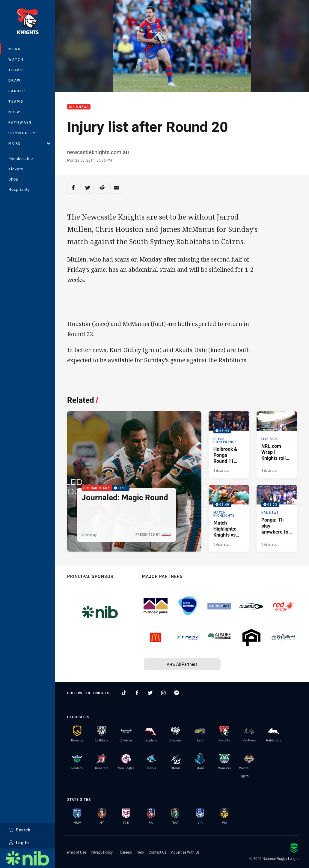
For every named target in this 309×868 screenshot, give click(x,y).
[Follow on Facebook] (137, 693)
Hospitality (19, 189)
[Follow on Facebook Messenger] (177, 693)
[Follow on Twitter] (150, 693)
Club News (79, 107)
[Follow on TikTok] (124, 693)
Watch (16, 59)
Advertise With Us (185, 852)
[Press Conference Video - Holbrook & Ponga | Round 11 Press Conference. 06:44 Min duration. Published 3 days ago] (229, 444)
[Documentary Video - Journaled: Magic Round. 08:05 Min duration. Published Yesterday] (134, 481)
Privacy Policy (102, 852)
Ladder (17, 91)
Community (22, 133)
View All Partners (182, 664)
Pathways (20, 122)
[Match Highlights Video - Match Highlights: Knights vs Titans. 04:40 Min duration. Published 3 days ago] (229, 518)
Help (140, 852)
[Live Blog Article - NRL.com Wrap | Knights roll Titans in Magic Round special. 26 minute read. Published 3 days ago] (277, 444)
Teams (16, 101)
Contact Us (157, 852)
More (29, 143)
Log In (19, 843)
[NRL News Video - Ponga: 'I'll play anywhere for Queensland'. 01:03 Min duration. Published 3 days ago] (277, 518)
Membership (21, 158)
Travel (17, 70)
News (15, 49)
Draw (15, 80)
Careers (126, 852)
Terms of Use (75, 852)
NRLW (15, 112)
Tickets (16, 169)
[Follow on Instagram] (163, 693)
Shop (13, 179)
